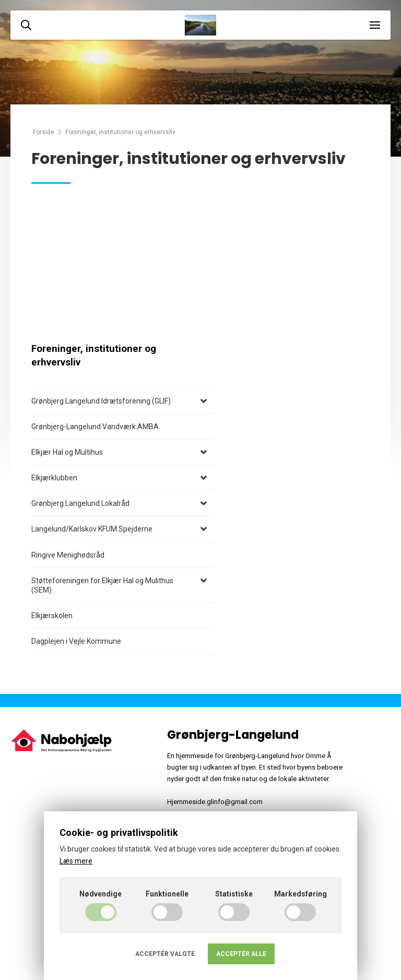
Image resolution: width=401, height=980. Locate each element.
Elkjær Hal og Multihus (67, 452)
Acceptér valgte (165, 954)
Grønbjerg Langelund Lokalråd (80, 503)
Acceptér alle (241, 954)
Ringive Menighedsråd (68, 555)
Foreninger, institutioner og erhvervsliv (94, 356)
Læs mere (76, 861)
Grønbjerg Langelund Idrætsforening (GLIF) (101, 401)
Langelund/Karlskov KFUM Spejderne (92, 529)
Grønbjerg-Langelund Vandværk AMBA (95, 427)
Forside (44, 132)
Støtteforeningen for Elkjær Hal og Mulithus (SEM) (102, 585)
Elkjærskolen (52, 616)
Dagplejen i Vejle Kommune (76, 641)
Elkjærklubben (54, 478)
